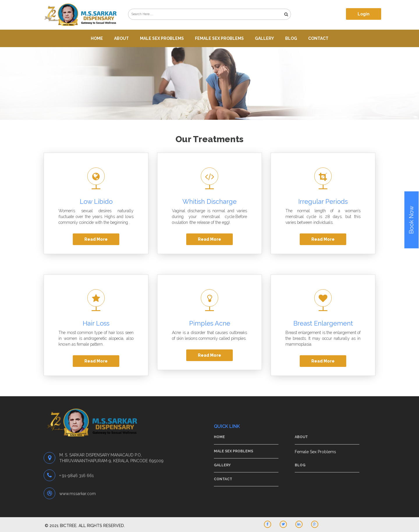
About (121, 38)
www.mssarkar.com (78, 494)
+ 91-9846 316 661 (77, 476)
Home (97, 38)
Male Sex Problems (162, 38)
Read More (96, 239)
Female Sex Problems (219, 38)
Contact (318, 38)
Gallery (264, 38)
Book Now (411, 220)
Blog (291, 38)
